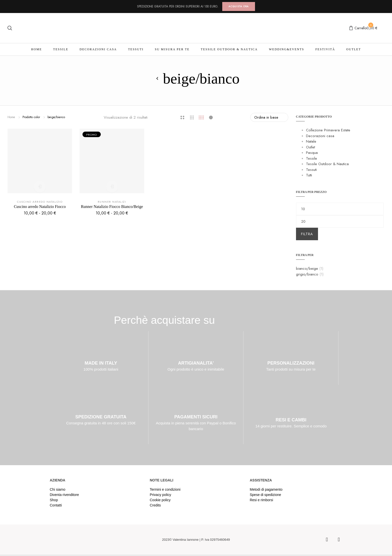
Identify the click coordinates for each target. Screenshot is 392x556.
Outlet (354, 49)
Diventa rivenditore (64, 495)
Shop (54, 500)
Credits (155, 505)
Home (36, 49)
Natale (311, 141)
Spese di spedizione (265, 495)
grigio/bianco (307, 274)
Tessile (61, 49)
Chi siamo (57, 489)
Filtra (307, 234)
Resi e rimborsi (261, 500)
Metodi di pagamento (266, 489)
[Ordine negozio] (269, 117)
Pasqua (312, 153)
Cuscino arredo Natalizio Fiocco (40, 207)
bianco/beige (307, 268)
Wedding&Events (287, 49)
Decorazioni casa (98, 49)
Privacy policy (160, 495)
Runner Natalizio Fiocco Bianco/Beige (112, 207)
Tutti (309, 175)
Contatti (56, 505)
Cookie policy (160, 500)
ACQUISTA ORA (239, 6)
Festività (325, 49)
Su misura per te (172, 49)
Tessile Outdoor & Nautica (229, 49)
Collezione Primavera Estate (328, 130)
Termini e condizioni (165, 489)
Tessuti (136, 49)
